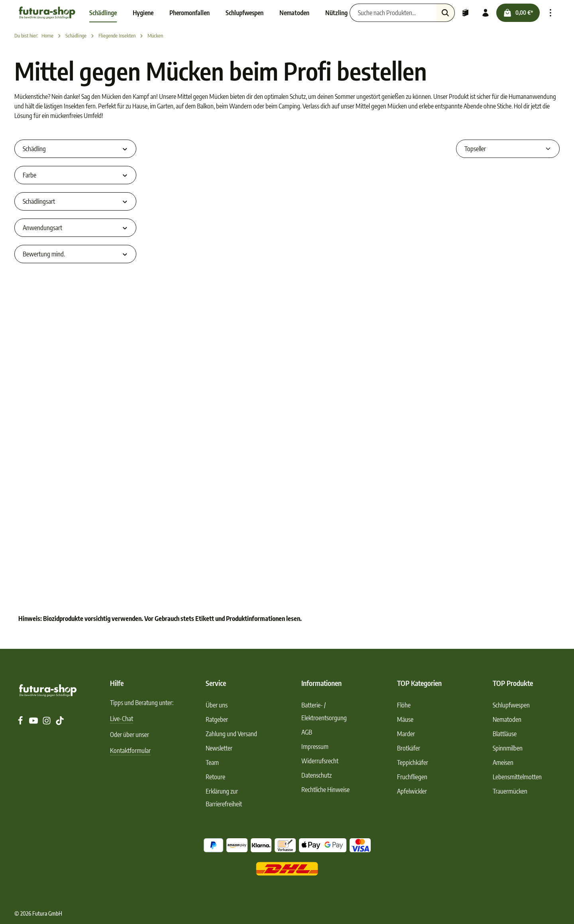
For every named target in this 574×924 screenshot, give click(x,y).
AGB (307, 732)
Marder (406, 734)
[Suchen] (445, 13)
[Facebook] (21, 723)
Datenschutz (316, 775)
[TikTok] (60, 723)
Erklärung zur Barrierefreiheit (224, 798)
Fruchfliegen (412, 777)
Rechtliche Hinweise (325, 790)
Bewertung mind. (75, 254)
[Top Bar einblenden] (550, 13)
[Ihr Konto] (486, 13)
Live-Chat (122, 719)
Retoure (215, 777)
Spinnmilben (508, 748)
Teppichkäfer (413, 762)
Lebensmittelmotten (517, 777)
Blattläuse (505, 734)
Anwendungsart (75, 228)
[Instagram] (47, 723)
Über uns (217, 705)
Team (212, 762)
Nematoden (507, 719)
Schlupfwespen (511, 705)
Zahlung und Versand (231, 734)
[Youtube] (34, 723)
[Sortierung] (508, 149)
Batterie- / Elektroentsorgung (324, 711)
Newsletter (219, 748)
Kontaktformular (130, 751)
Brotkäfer (409, 748)
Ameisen (503, 762)
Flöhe (404, 705)
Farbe (75, 175)
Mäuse (405, 719)
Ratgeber (217, 719)
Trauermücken (510, 791)
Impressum (315, 747)
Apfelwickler (412, 791)
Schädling (75, 149)
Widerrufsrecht (320, 761)
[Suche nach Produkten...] (393, 13)
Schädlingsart (75, 201)
